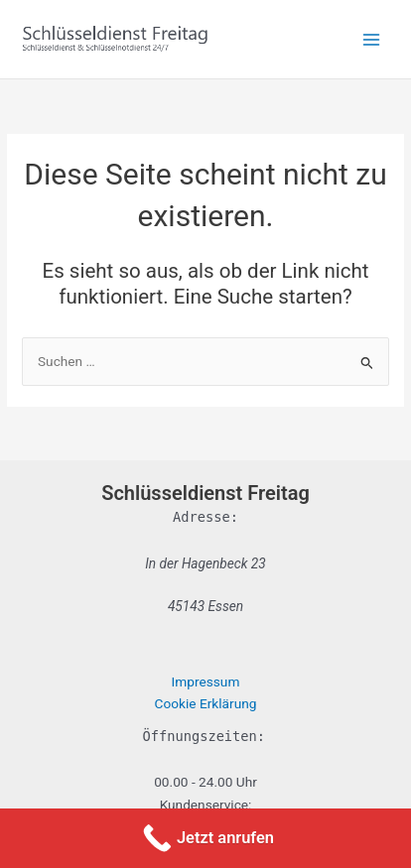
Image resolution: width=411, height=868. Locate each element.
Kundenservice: (206, 805)
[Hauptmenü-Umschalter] (372, 39)
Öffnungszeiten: (204, 736)
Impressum (206, 682)
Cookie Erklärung (206, 703)
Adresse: (205, 517)
